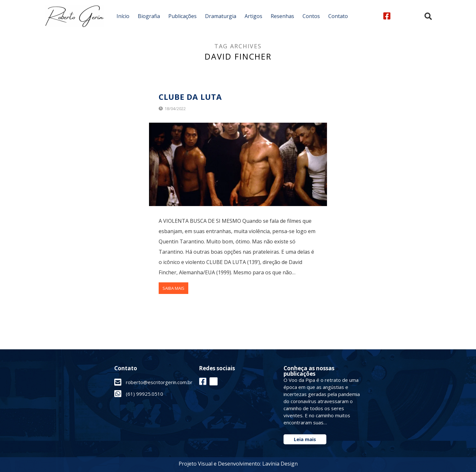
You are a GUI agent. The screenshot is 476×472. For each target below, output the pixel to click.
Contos (311, 16)
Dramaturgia (221, 16)
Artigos (253, 16)
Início (123, 16)
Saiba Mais (173, 288)
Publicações (182, 16)
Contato (338, 16)
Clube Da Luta (190, 97)
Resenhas (282, 16)
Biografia (149, 16)
